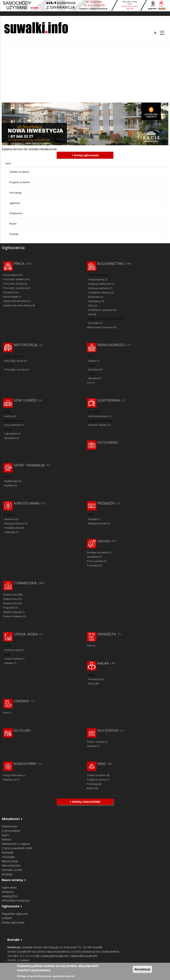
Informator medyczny (16, 900)
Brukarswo (94, 297)
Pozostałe (92, 565)
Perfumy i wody (13, 650)
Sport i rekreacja (29, 465)
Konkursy (8, 892)
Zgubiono (15, 203)
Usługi (103, 541)
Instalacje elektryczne (100, 284)
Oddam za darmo (19, 172)
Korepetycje (95, 679)
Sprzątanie (10, 438)
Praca (19, 263)
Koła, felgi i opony (14, 361)
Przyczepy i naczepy (15, 370)
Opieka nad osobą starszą (17, 305)
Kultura (6, 839)
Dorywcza (8, 292)
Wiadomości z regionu (16, 844)
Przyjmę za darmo (20, 182)
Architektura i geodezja (101, 310)
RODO (12, 960)
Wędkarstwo (11, 481)
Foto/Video (108, 442)
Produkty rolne (12, 528)
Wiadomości (9, 826)
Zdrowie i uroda (12, 870)
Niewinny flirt (10, 603)
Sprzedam (94, 323)
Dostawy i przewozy (98, 552)
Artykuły (7, 874)
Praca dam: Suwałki (13, 279)
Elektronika (109, 400)
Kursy (91, 684)
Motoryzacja (25, 345)
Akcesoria (10, 519)
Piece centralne (13, 425)
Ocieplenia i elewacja (99, 293)
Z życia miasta (11, 831)
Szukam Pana (10, 599)
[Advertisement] (85, 74)
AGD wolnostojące (98, 416)
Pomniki (14, 234)
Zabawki (91, 746)
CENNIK (7, 918)
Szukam (92, 361)
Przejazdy (106, 503)
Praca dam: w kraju (13, 284)
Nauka (103, 663)
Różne (13, 224)
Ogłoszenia (9, 887)
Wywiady (8, 852)
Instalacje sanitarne (99, 288)
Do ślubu (22, 730)
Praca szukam (11, 275)
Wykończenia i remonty (99, 327)
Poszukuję (15, 193)
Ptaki (89, 646)
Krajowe (93, 519)
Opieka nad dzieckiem (15, 301)
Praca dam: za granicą (15, 288)
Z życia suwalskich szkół (17, 848)
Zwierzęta (10, 532)
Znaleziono (16, 213)
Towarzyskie (25, 583)
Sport (5, 835)
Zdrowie (21, 701)
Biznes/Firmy (25, 764)
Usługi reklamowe (13, 775)
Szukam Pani (10, 595)
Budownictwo (111, 263)
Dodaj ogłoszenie (13, 922)
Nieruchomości (111, 345)
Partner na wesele (13, 616)
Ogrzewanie (11, 434)
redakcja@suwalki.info (54, 956)
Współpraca (10, 780)
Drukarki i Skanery (98, 425)
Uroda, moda (26, 634)
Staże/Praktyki (11, 297)
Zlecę (91, 306)
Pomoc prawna (95, 561)
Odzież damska (13, 659)
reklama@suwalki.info (84, 956)
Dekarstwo (94, 301)
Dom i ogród (25, 400)
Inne (8, 163)
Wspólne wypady (12, 612)
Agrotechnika (26, 503)
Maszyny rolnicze (14, 523)
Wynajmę (93, 378)
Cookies (24, 960)
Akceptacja (143, 969)
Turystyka (8, 485)
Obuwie (9, 663)
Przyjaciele (9, 608)
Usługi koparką (96, 279)
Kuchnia (9, 416)
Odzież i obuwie (95, 742)
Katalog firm (10, 896)
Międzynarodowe (98, 523)
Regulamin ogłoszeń (15, 914)
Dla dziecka (108, 730)
